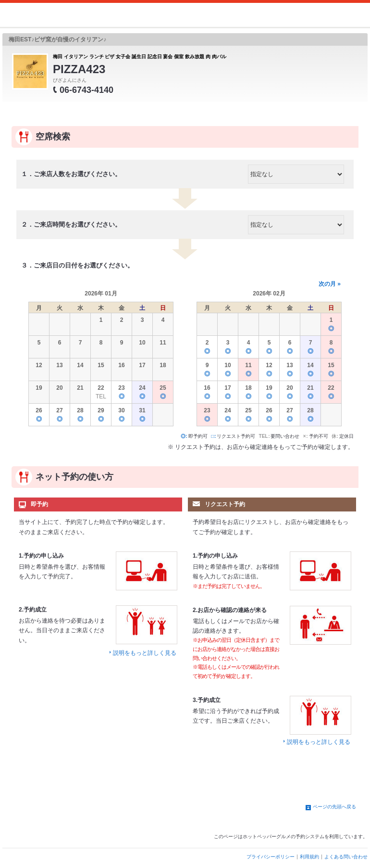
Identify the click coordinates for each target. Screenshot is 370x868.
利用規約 (309, 857)
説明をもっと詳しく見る (145, 653)
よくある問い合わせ (346, 857)
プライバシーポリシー (271, 857)
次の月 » (330, 284)
